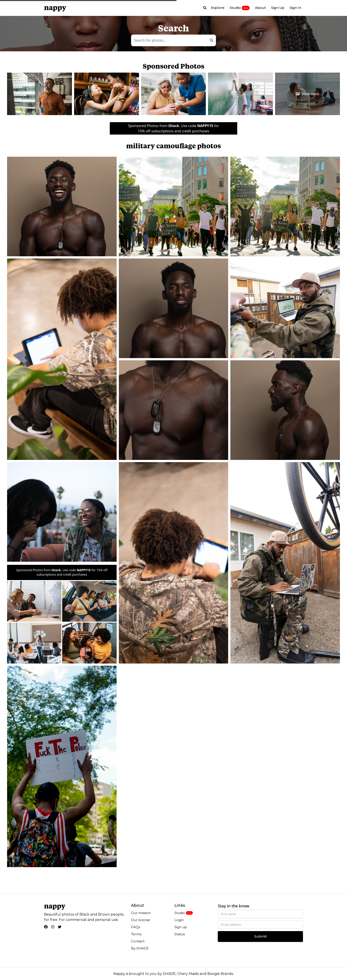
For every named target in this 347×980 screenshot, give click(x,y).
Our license (141, 920)
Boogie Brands (220, 974)
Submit (260, 936)
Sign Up (278, 8)
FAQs (136, 927)
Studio (240, 8)
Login (179, 920)
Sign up (181, 927)
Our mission (141, 913)
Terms (136, 934)
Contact (138, 941)
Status (180, 934)
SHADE (169, 974)
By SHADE (140, 948)
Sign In (295, 8)
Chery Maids (188, 974)
